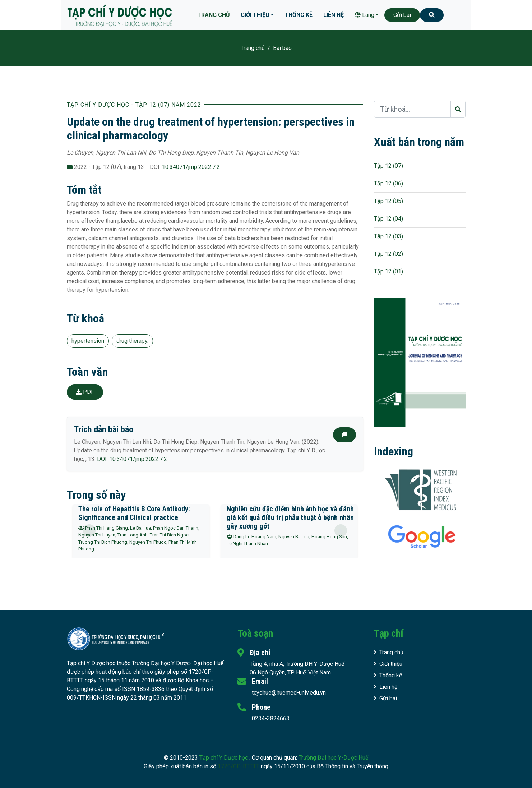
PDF (85, 392)
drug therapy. (132, 341)
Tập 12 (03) (388, 236)
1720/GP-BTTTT (239, 766)
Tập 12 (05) (388, 201)
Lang (365, 15)
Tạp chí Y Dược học (224, 758)
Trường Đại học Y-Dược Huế (333, 758)
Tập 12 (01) (388, 271)
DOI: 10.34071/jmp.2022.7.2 (132, 459)
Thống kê (299, 15)
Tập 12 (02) (388, 254)
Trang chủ (214, 15)
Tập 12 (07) (388, 166)
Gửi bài (402, 15)
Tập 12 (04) (388, 219)
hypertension (88, 341)
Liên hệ (334, 15)
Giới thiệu (255, 15)
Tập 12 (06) (388, 183)
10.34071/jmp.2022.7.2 (191, 167)
